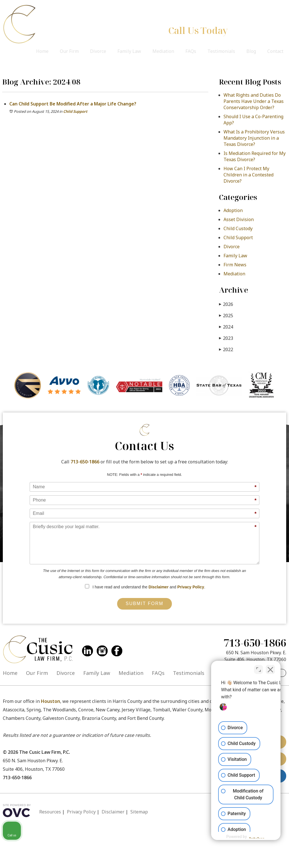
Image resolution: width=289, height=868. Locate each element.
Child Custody (238, 228)
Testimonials (221, 51)
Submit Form (144, 604)
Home (42, 51)
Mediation (163, 51)
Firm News (235, 265)
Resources (50, 812)
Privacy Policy (191, 587)
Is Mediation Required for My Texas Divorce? (255, 156)
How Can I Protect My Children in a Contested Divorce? (249, 175)
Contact (275, 51)
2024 (226, 327)
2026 (226, 304)
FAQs (191, 51)
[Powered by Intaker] (241, 837)
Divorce (98, 51)
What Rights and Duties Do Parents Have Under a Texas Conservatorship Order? (254, 101)
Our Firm (69, 51)
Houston (51, 701)
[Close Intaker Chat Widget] (270, 668)
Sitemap (139, 812)
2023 (226, 338)
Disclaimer (158, 587)
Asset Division (239, 219)
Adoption (233, 210)
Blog (251, 51)
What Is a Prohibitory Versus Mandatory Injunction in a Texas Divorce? (254, 138)
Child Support (75, 111)
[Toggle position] (259, 668)
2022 (226, 349)
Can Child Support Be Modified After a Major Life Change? (73, 104)
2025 (226, 315)
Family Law (129, 51)
